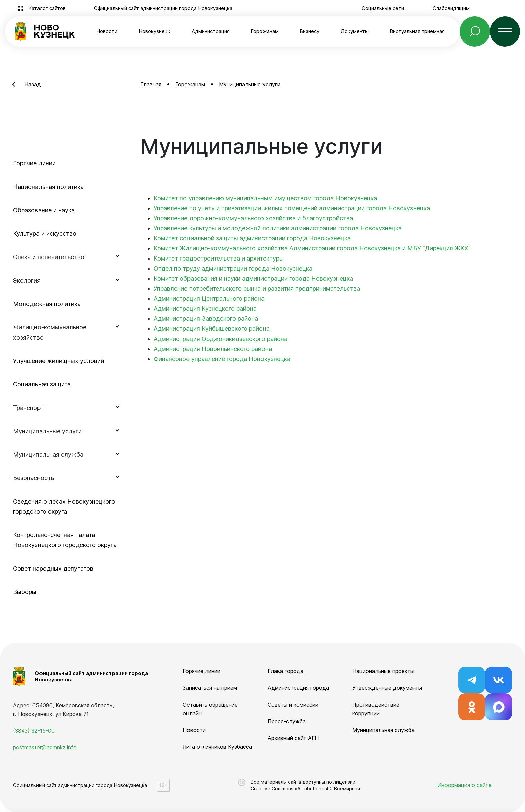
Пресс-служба (287, 721)
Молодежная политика (47, 304)
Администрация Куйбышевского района (212, 329)
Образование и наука (44, 210)
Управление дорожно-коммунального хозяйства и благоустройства (253, 218)
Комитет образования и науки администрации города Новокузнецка (253, 278)
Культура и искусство (45, 234)
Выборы (25, 592)
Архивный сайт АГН (293, 738)
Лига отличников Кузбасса (217, 747)
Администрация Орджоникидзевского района (220, 339)
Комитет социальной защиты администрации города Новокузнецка (252, 238)
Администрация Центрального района (209, 299)
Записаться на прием (210, 688)
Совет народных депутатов (53, 568)
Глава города (285, 671)
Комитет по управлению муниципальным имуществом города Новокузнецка (265, 198)
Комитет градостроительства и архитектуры (219, 258)
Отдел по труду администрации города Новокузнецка (233, 268)
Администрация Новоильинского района (213, 349)
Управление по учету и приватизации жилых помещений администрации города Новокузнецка (292, 208)
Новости (107, 31)
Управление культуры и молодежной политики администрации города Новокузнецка (278, 228)
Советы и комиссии (293, 705)
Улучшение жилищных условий (59, 361)
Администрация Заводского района (206, 319)
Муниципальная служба (383, 730)
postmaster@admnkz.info (45, 747)
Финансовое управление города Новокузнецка (222, 359)
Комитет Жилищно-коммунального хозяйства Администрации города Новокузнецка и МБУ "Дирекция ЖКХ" (312, 248)
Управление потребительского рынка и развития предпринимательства (257, 288)
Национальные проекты (383, 671)
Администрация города (298, 688)
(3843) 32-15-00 (34, 731)
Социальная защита (42, 384)
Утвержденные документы (387, 688)
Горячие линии (34, 163)
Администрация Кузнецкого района (205, 309)
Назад (33, 84)
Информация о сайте (464, 785)
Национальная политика (48, 187)
